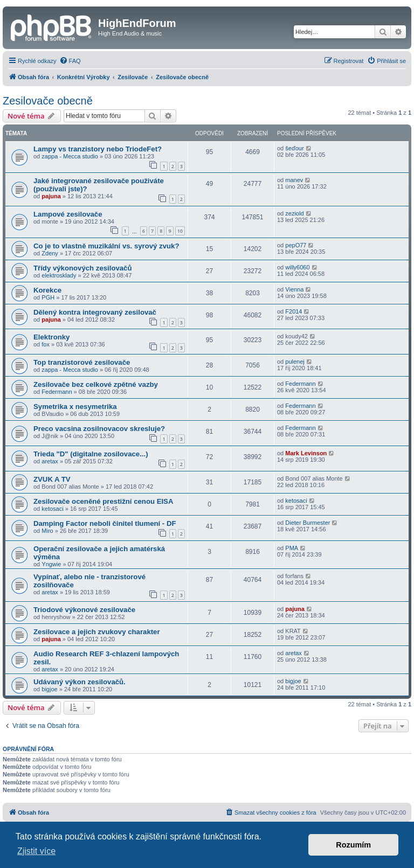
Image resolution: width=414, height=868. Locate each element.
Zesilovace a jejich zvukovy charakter (97, 632)
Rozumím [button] (353, 845)
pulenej (295, 362)
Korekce (47, 290)
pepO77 (296, 245)
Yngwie (51, 564)
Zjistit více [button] (36, 851)
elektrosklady (59, 275)
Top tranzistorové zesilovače (82, 362)
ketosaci (52, 509)
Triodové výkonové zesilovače (84, 610)
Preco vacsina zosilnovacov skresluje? (99, 429)
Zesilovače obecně (48, 101)
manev (294, 180)
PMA (292, 548)
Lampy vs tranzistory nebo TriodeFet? (98, 149)
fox (46, 344)
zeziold (294, 213)
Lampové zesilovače (68, 214)
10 (180, 231)
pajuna (51, 196)
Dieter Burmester (308, 523)
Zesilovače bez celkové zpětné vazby (96, 384)
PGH (48, 297)
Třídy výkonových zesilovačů (83, 268)
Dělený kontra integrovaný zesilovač (95, 312)
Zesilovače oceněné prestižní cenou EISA (103, 501)
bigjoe (49, 689)
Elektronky (51, 337)
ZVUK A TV (52, 479)
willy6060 (297, 267)
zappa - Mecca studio (70, 156)
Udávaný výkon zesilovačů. (80, 682)
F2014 (294, 311)
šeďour (294, 148)
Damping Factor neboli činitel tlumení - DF (105, 523)
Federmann (57, 392)
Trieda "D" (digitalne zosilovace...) (91, 454)
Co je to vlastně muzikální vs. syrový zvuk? (106, 246)
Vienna (294, 289)
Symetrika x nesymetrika (75, 407)
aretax (50, 461)
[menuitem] (70, 61)
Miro (47, 531)
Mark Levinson (306, 453)
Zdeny (50, 253)
